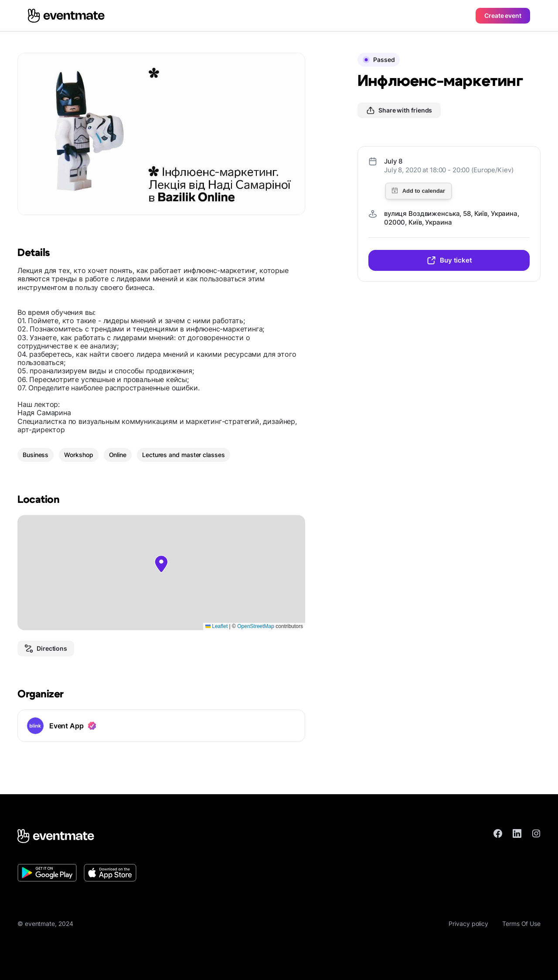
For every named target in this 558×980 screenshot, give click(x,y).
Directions (46, 649)
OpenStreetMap (256, 626)
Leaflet (216, 626)
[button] (161, 564)
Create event (503, 15)
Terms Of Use (521, 924)
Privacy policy (468, 924)
